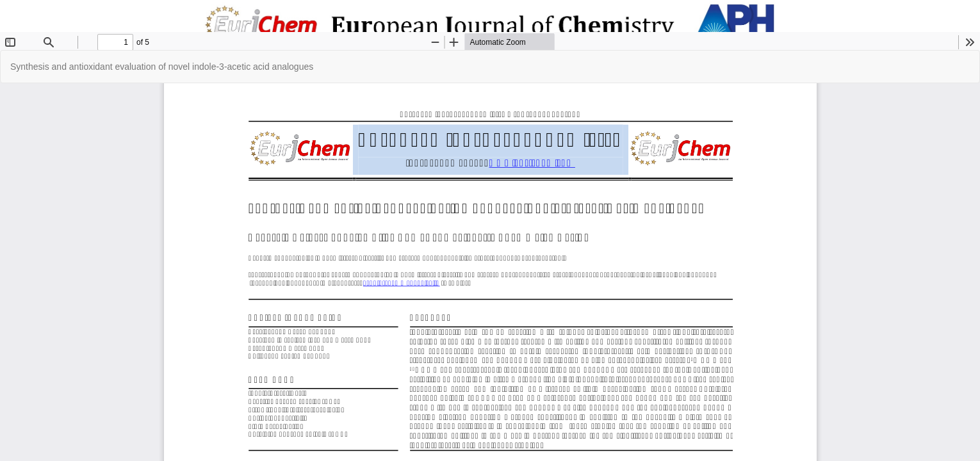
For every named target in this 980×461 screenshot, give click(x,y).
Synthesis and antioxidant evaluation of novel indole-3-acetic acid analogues (162, 67)
